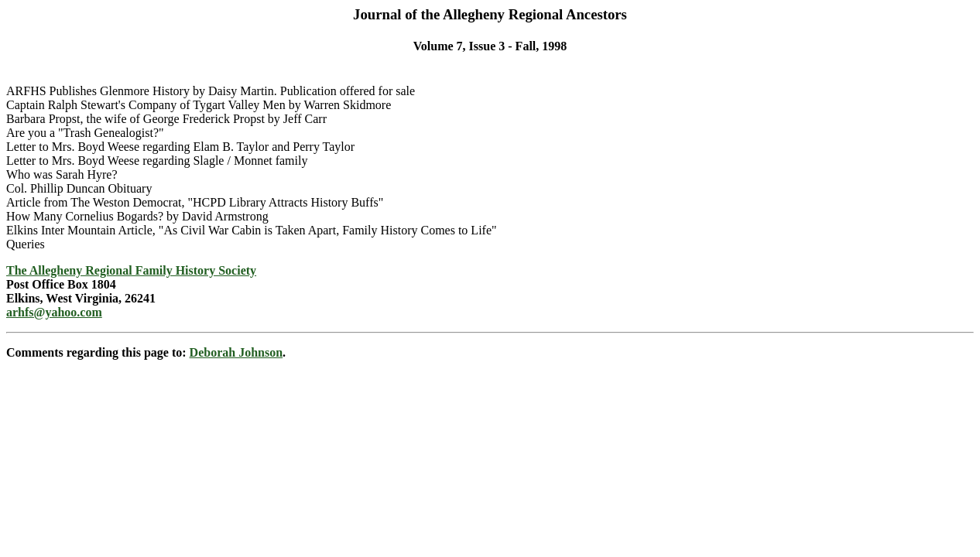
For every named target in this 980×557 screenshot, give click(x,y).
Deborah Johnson (236, 352)
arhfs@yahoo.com (54, 312)
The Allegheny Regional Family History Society (131, 270)
